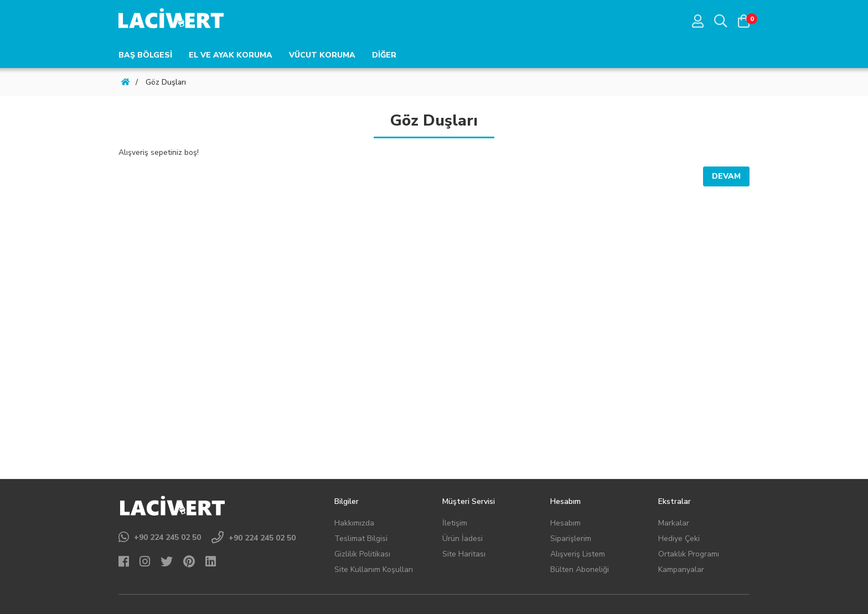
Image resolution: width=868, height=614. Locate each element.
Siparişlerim (571, 538)
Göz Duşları (166, 82)
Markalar (674, 523)
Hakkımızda (354, 523)
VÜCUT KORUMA (322, 55)
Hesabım (565, 523)
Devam (726, 176)
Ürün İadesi (463, 538)
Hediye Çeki (679, 538)
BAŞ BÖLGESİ (145, 55)
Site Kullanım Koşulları (374, 569)
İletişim (455, 523)
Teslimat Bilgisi (361, 538)
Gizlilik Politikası (362, 554)
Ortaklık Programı (689, 554)
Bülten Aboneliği (580, 569)
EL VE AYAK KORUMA (231, 55)
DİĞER (384, 55)
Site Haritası (464, 554)
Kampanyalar (681, 569)
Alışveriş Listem (578, 554)
